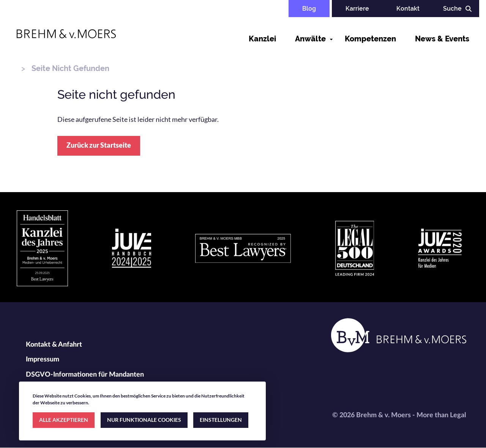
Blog (309, 9)
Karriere (357, 9)
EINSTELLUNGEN (221, 420)
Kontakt (408, 9)
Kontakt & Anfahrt (54, 345)
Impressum (43, 360)
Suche (452, 9)
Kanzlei (262, 39)
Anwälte (310, 39)
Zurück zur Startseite (99, 145)
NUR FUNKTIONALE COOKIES (144, 420)
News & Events (442, 39)
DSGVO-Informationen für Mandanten (85, 375)
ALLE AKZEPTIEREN (64, 420)
